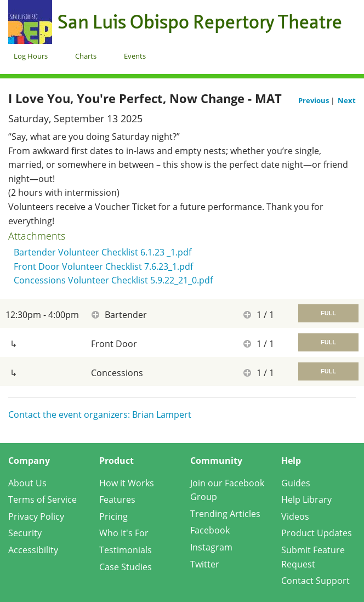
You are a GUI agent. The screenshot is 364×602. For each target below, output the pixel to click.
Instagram (211, 547)
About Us (27, 483)
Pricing (113, 516)
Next (347, 100)
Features (117, 499)
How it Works (127, 483)
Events (135, 56)
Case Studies (126, 567)
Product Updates (317, 533)
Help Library (306, 499)
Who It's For (124, 533)
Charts (86, 56)
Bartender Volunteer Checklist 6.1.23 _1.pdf (103, 252)
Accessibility (33, 550)
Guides (296, 483)
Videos (295, 516)
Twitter (205, 564)
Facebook (210, 530)
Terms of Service (42, 499)
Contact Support (315, 581)
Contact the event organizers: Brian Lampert (100, 414)
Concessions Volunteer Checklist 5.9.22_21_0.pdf (113, 280)
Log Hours (31, 56)
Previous (314, 100)
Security (25, 533)
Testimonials (126, 550)
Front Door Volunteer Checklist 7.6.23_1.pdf (103, 266)
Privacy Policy (36, 516)
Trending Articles (225, 514)
